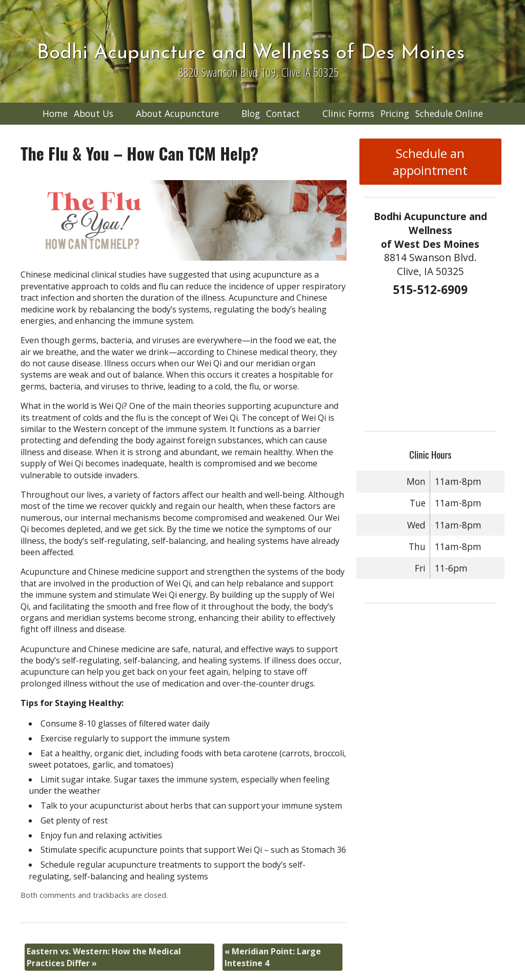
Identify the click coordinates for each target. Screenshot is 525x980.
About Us (94, 113)
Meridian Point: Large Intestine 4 (273, 957)
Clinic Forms (348, 113)
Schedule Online (449, 113)
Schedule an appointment (430, 162)
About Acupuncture (177, 113)
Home (55, 113)
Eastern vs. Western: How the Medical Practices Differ (104, 957)
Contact (283, 113)
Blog (251, 113)
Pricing (395, 113)
